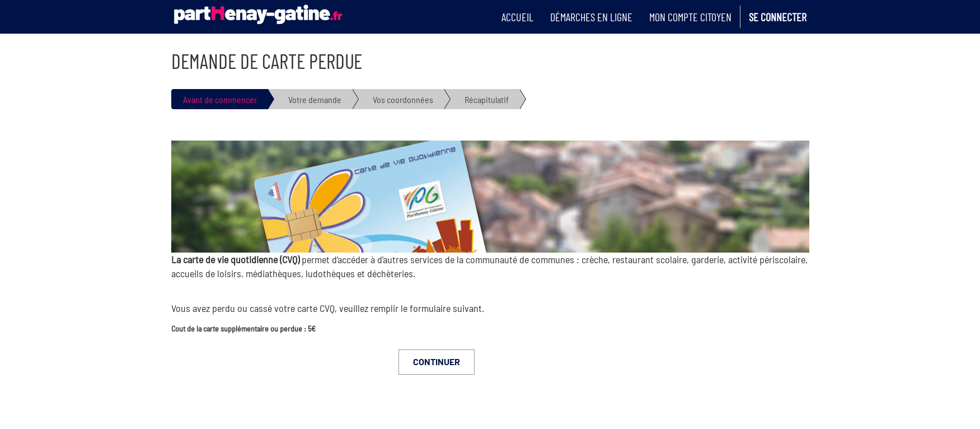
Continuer (437, 362)
